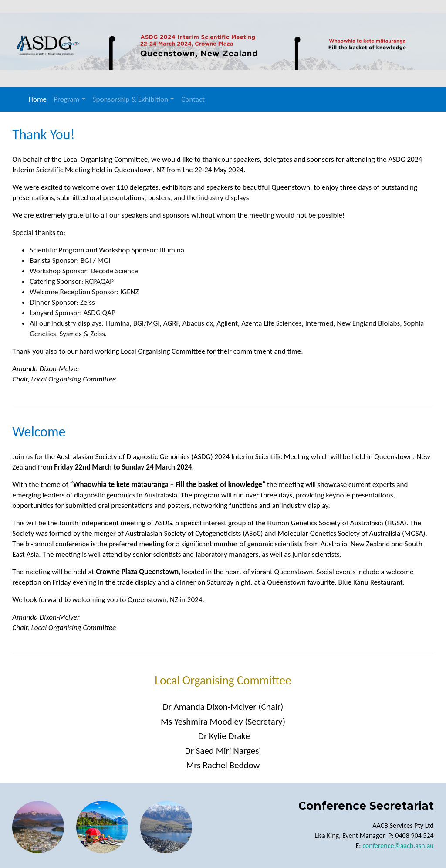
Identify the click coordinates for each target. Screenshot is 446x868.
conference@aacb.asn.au (397, 844)
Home (37, 99)
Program (66, 99)
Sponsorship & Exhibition (130, 99)
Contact (193, 99)
